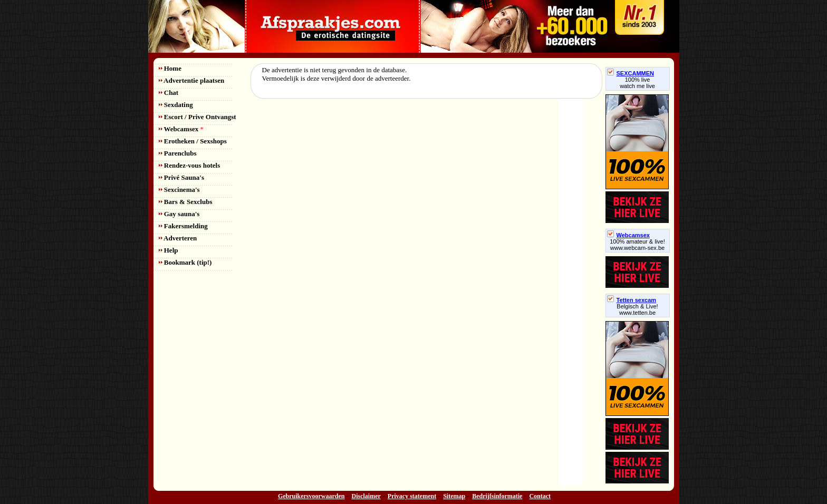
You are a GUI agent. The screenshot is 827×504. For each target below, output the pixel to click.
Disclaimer (366, 496)
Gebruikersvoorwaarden (311, 496)
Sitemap (454, 496)
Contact (540, 496)
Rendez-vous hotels (190, 165)
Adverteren (178, 238)
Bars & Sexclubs (186, 202)
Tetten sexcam (632, 300)
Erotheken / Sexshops (193, 141)
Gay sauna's (179, 214)
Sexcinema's (179, 190)
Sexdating (176, 105)
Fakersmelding (183, 226)
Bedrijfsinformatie (497, 496)
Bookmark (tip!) (185, 262)
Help (169, 250)
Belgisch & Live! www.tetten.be (637, 309)
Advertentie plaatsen (192, 80)
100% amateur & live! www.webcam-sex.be (637, 245)
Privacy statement (412, 496)
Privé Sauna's (181, 177)
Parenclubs (178, 153)
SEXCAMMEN (631, 73)
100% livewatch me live (637, 83)
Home (170, 68)
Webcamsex (181, 129)
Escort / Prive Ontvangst (198, 117)
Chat (169, 93)
